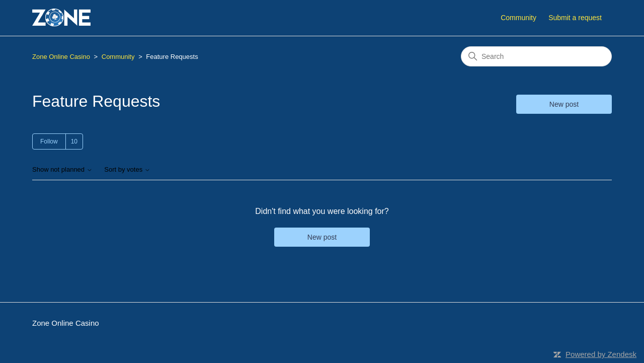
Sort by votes (127, 170)
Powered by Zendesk (601, 354)
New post (564, 104)
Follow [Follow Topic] (49, 141)
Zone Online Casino (61, 57)
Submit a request (575, 18)
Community (518, 18)
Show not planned (62, 170)
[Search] (536, 56)
